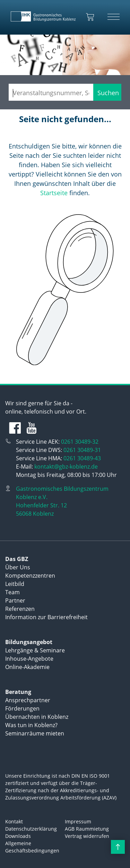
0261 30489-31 (82, 450)
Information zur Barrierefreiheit (46, 617)
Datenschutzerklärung (31, 829)
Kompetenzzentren (30, 576)
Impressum (78, 821)
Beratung (18, 692)
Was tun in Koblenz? (31, 725)
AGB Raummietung (87, 829)
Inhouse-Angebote (29, 659)
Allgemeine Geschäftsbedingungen (32, 847)
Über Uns (18, 567)
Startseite (54, 193)
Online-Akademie (27, 667)
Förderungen (22, 708)
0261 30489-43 (82, 458)
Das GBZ (17, 559)
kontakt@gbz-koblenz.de (66, 467)
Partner (15, 600)
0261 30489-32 (80, 442)
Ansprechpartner (28, 700)
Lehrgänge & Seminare (35, 650)
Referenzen (20, 609)
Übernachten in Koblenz (37, 717)
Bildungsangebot (29, 642)
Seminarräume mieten (35, 733)
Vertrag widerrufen (87, 836)
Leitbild (15, 584)
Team (12, 592)
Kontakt (14, 821)
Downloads (18, 836)
